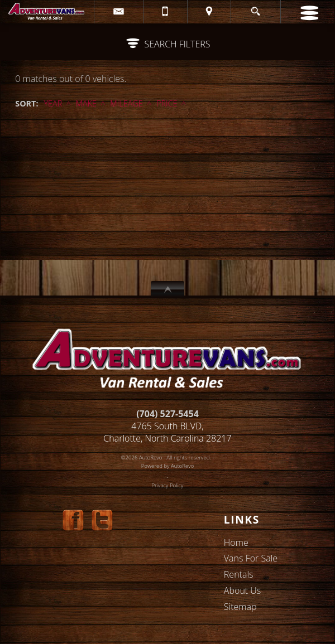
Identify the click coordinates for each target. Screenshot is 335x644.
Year (53, 103)
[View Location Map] (209, 12)
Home (236, 543)
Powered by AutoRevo (168, 466)
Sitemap (240, 607)
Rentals (239, 574)
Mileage (126, 103)
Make (86, 103)
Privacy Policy (168, 485)
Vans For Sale (251, 558)
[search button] (255, 8)
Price (167, 103)
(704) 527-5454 (167, 414)
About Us (242, 590)
